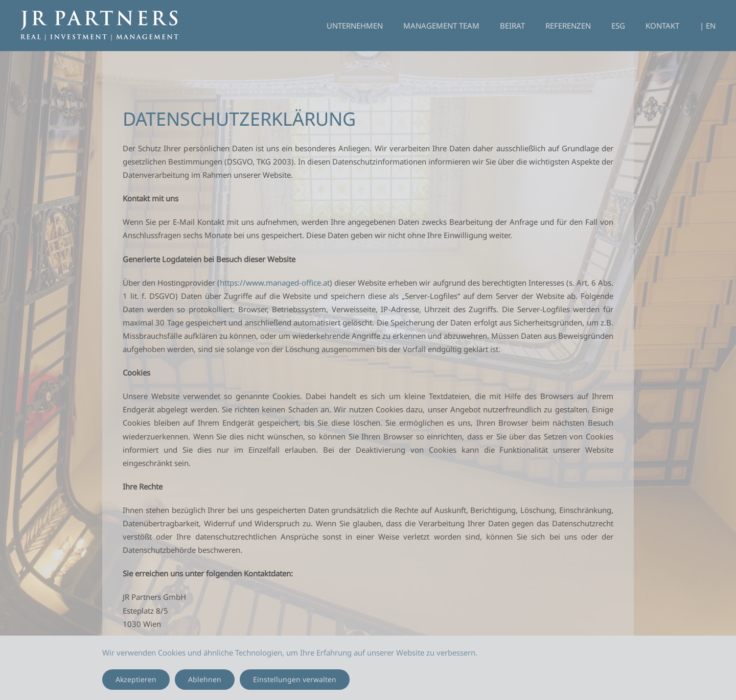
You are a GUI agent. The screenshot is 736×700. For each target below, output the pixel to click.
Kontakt (662, 26)
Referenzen (568, 26)
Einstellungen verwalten (295, 679)
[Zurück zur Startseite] (99, 26)
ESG (618, 26)
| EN (708, 26)
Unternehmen (355, 26)
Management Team (441, 26)
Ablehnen (205, 679)
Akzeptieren (136, 679)
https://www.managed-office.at (275, 283)
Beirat (512, 26)
